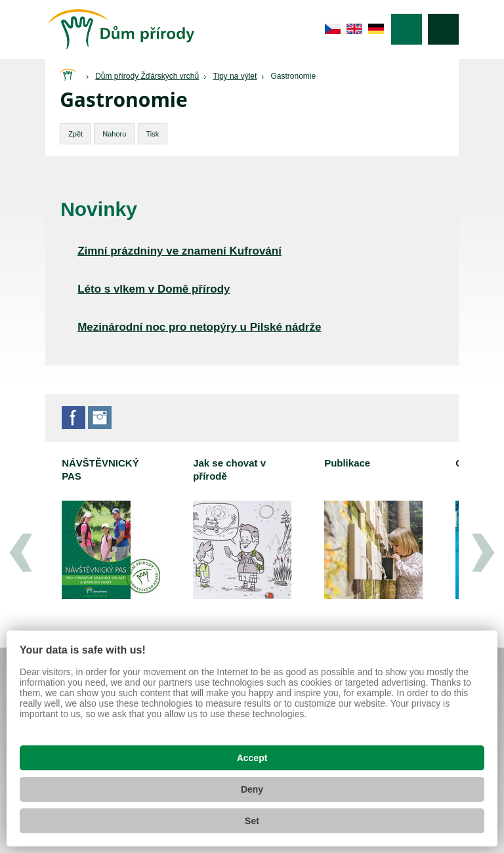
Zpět (75, 134)
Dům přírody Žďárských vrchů (147, 76)
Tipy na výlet (235, 76)
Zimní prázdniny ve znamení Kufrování (179, 251)
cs (333, 29)
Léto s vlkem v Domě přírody (154, 289)
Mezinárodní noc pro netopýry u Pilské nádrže (199, 327)
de (376, 29)
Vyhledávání (443, 29)
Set (252, 821)
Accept (252, 758)
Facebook (73, 418)
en (355, 29)
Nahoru (114, 134)
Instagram (100, 418)
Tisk (153, 134)
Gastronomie (293, 76)
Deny (252, 789)
